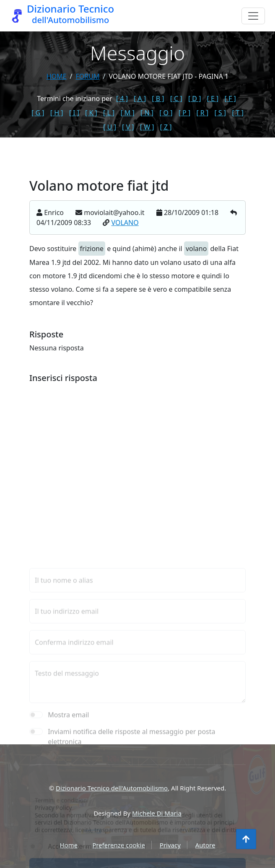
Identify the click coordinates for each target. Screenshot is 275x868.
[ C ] (176, 98)
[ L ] (109, 113)
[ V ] (128, 127)
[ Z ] (166, 127)
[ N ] (147, 113)
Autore (205, 845)
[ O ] (166, 113)
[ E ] (213, 98)
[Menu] (253, 16)
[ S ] (220, 113)
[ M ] (127, 113)
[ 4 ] (122, 98)
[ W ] (147, 127)
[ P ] (185, 113)
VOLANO (125, 225)
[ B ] (158, 98)
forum (87, 76)
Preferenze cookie (119, 845)
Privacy (170, 845)
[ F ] (230, 98)
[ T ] (238, 113)
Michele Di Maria (157, 813)
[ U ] (110, 127)
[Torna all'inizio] (246, 839)
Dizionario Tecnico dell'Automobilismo (112, 788)
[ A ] (140, 98)
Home (57, 76)
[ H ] (57, 113)
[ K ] (91, 113)
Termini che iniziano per (74, 98)
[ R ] (202, 113)
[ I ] (74, 113)
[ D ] (195, 98)
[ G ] (38, 113)
